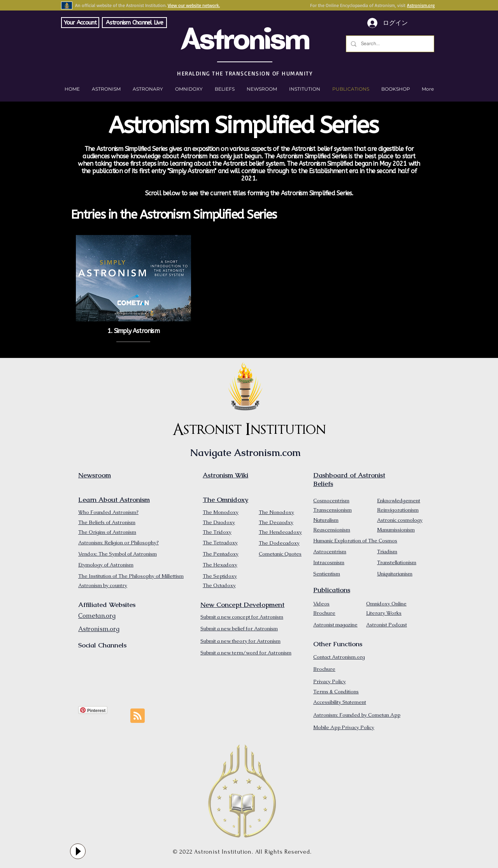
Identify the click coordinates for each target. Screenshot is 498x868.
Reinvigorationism (398, 510)
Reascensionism (332, 530)
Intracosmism (329, 562)
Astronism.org (421, 5)
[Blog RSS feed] (138, 716)
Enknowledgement (399, 501)
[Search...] (389, 44)
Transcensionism (332, 510)
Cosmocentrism (331, 501)
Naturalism (326, 520)
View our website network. (194, 5)
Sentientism (327, 574)
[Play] (78, 851)
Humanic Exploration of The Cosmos (355, 541)
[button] (395, 89)
